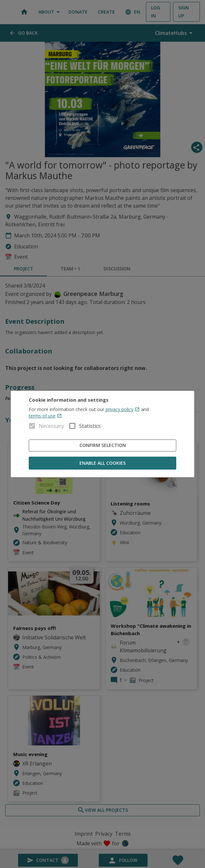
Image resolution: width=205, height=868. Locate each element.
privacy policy (123, 409)
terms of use (45, 416)
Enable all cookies (103, 463)
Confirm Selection (103, 445)
